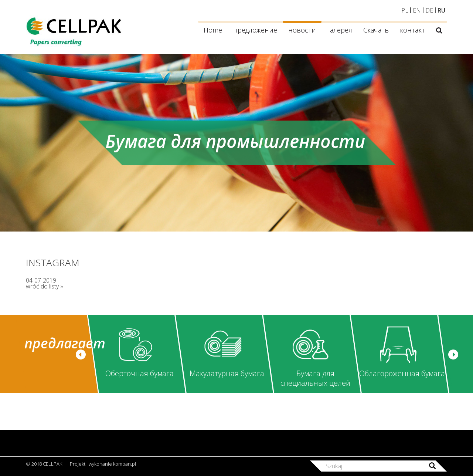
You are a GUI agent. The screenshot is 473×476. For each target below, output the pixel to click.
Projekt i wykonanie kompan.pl (103, 464)
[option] (136, 354)
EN (417, 10)
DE (429, 10)
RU (441, 10)
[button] (81, 355)
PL (405, 10)
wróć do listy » (45, 286)
